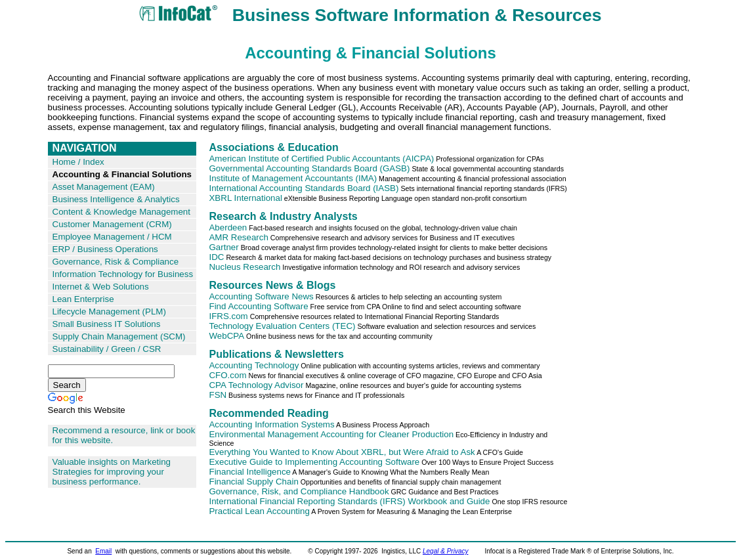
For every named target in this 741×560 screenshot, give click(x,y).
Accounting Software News (261, 296)
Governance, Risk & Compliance (116, 262)
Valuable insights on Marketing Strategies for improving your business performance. (112, 472)
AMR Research (238, 237)
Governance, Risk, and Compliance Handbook (299, 491)
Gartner (223, 247)
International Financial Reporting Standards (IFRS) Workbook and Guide (349, 501)
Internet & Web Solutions (101, 287)
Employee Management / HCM (112, 237)
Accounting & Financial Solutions (122, 174)
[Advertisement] (629, 339)
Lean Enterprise (83, 299)
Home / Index (78, 162)
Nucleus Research (244, 267)
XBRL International (245, 198)
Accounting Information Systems (271, 424)
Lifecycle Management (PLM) (109, 312)
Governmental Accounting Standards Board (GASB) (309, 168)
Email (103, 551)
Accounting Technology (254, 365)
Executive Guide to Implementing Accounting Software (314, 462)
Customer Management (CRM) (112, 224)
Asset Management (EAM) (104, 187)
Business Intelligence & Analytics (116, 199)
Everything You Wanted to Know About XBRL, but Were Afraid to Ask (342, 452)
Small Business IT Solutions (107, 324)
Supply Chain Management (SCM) (119, 336)
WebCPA (226, 336)
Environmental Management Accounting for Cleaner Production (331, 434)
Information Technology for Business (123, 274)
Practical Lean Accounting (259, 511)
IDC (216, 257)
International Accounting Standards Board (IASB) (304, 188)
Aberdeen (228, 227)
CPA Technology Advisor (256, 385)
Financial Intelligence (249, 472)
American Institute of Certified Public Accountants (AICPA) (321, 159)
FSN (218, 395)
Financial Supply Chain (253, 482)
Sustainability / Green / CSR (107, 349)
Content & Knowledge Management (121, 212)
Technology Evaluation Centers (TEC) (282, 326)
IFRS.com (228, 316)
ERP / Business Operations (105, 249)
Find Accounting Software (258, 306)
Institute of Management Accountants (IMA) (293, 178)
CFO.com (227, 375)
